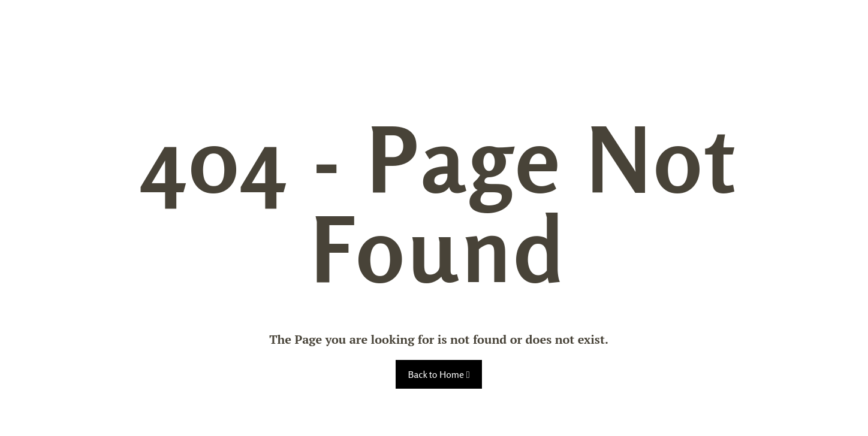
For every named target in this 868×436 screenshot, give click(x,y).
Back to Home (438, 374)
